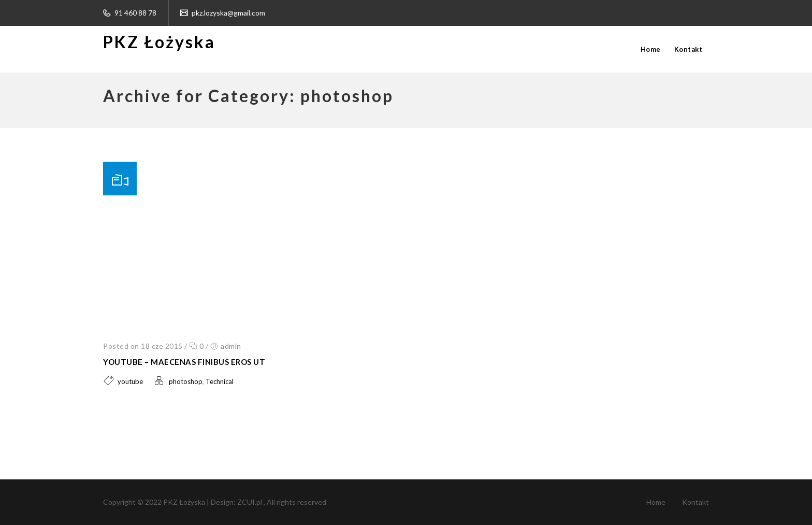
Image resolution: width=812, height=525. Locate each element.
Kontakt (688, 49)
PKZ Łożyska (159, 42)
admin (231, 346)
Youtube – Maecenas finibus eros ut (184, 362)
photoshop (186, 381)
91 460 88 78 (135, 13)
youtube (130, 381)
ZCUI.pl (250, 502)
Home (651, 49)
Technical (220, 381)
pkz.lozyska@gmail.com (228, 13)
